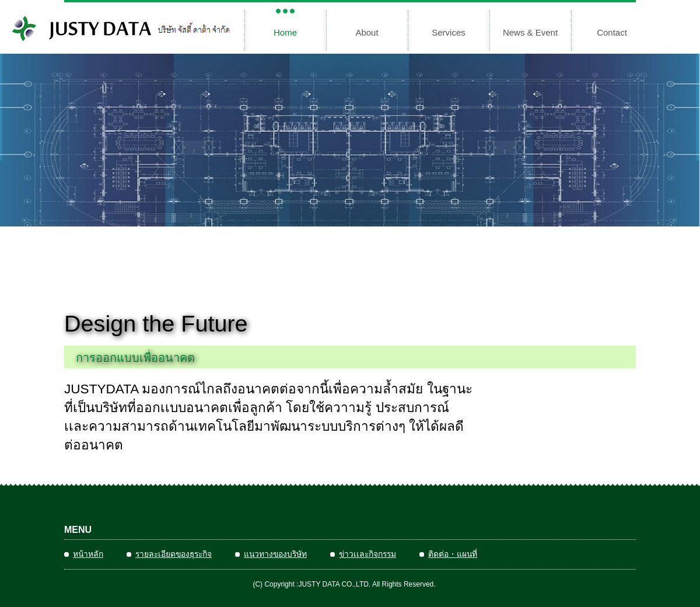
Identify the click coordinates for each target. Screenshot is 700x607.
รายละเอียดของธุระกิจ (174, 554)
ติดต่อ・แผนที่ (453, 554)
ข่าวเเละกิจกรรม (367, 554)
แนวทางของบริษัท (275, 554)
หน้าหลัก (88, 554)
